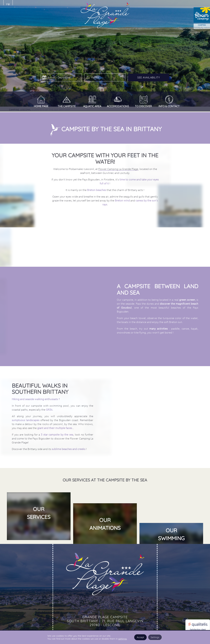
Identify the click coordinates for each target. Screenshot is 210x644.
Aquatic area (92, 106)
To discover (143, 106)
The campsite (67, 106)
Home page (41, 106)
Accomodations (118, 106)
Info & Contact (169, 106)
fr (8, 4)
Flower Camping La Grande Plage (118, 175)
